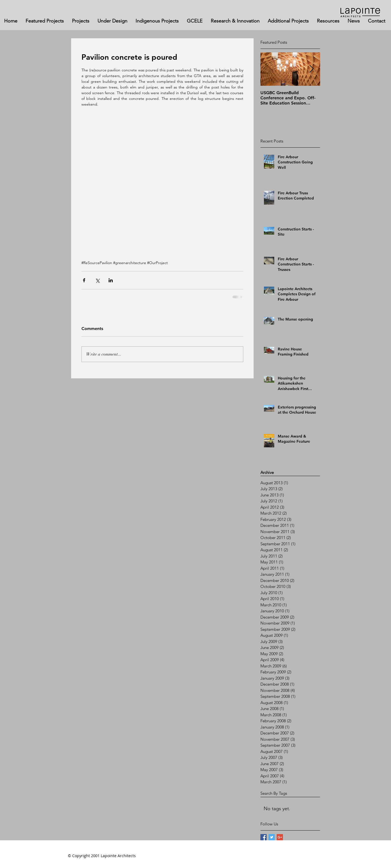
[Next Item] (311, 69)
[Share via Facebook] (84, 280)
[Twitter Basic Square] (272, 837)
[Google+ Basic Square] (280, 837)
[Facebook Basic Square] (264, 837)
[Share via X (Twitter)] (97, 280)
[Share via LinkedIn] (111, 280)
